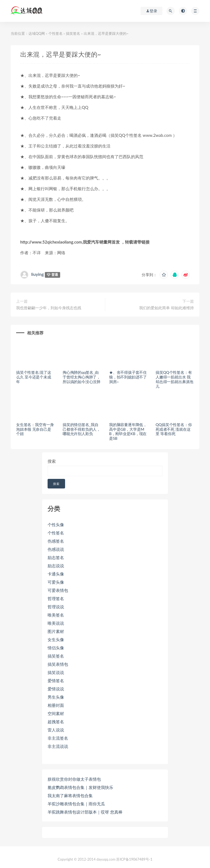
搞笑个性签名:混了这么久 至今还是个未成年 (34, 377)
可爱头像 (56, 582)
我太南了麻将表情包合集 (70, 795)
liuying (37, 274)
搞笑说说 (56, 672)
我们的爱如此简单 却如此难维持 (167, 308)
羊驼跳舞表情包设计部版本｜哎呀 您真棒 (85, 812)
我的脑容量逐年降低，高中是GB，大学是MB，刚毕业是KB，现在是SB (128, 431)
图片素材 (56, 631)
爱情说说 (56, 689)
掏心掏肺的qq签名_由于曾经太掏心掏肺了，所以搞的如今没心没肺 (81, 377)
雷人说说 (56, 730)
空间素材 (56, 713)
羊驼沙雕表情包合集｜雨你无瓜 (76, 804)
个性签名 (56, 33)
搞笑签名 (73, 33)
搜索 (52, 461)
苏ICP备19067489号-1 (134, 859)
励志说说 (56, 566)
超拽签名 (56, 722)
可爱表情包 (58, 590)
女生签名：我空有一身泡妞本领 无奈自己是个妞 (35, 429)
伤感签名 (56, 541)
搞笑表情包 (58, 664)
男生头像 (56, 697)
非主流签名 (58, 738)
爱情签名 (56, 681)
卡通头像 (56, 574)
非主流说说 (58, 746)
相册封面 (56, 705)
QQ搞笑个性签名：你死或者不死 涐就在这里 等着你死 (174, 429)
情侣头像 (56, 648)
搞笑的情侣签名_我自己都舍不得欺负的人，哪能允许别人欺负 (81, 429)
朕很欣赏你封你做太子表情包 (74, 779)
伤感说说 (56, 549)
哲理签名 (56, 598)
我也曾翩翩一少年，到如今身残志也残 (49, 308)
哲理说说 (56, 607)
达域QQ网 (37, 33)
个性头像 (56, 525)
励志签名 (56, 557)
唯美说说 (56, 623)
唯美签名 (56, 615)
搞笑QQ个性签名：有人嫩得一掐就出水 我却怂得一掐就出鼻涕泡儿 (174, 379)
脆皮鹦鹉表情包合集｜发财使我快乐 (80, 787)
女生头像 (56, 640)
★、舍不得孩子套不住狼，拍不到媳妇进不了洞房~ (128, 377)
